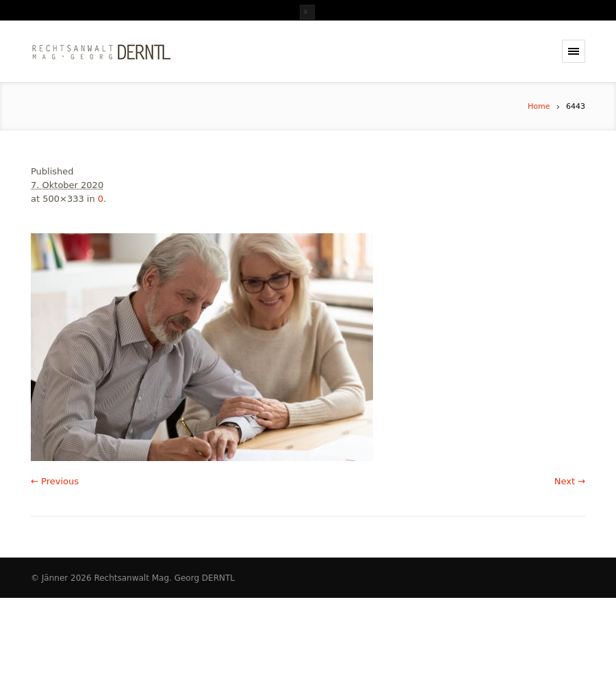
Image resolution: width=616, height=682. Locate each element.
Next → (570, 481)
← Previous (55, 481)
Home (539, 106)
